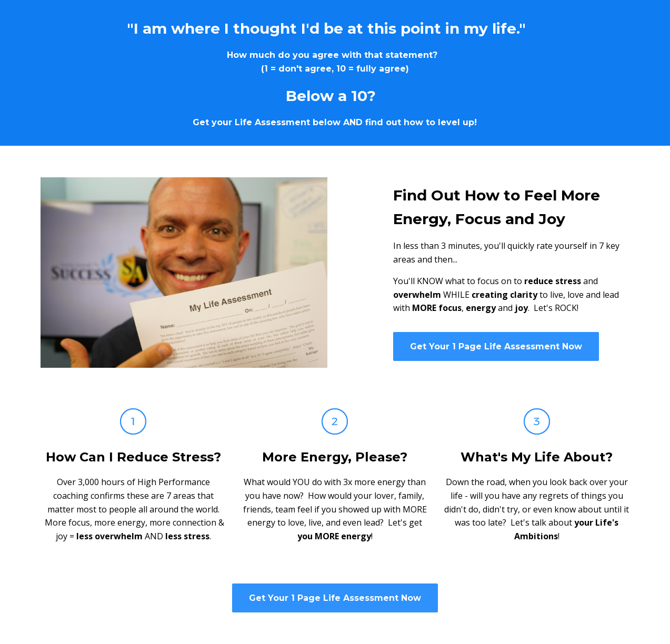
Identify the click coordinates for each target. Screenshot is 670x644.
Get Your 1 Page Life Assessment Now (496, 346)
